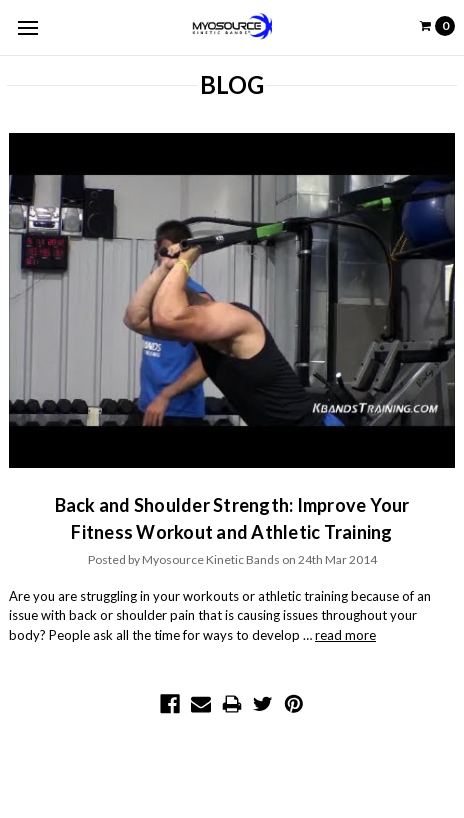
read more (345, 635)
